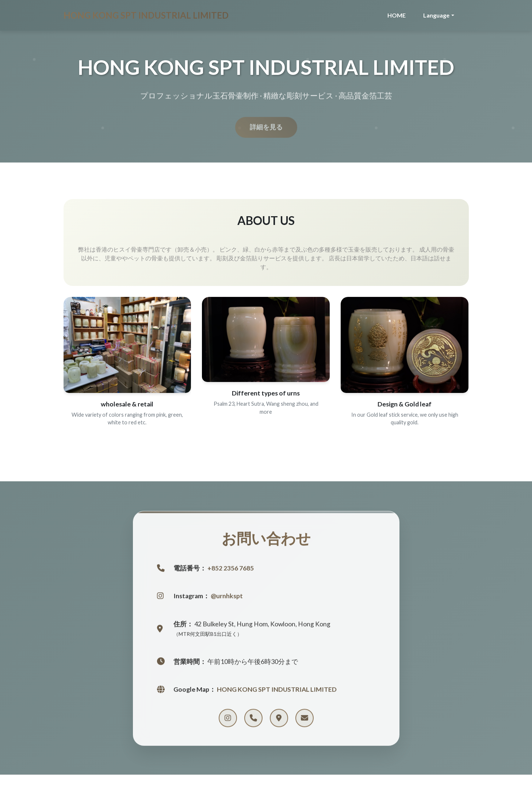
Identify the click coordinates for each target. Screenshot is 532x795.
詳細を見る (266, 130)
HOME (397, 15)
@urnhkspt (227, 597)
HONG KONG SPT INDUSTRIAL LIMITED (146, 15)
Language (436, 15)
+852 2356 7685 (231, 569)
